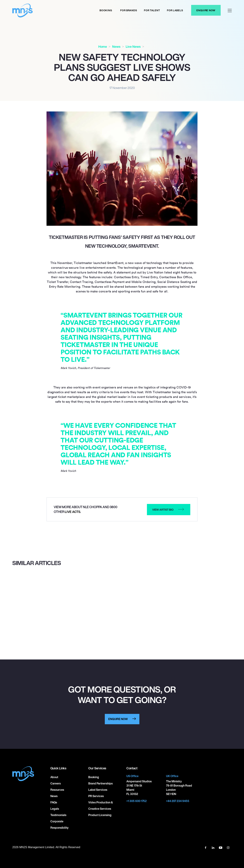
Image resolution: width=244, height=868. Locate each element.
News (116, 47)
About (54, 777)
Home (103, 47)
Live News (133, 47)
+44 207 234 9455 (178, 801)
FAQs (54, 802)
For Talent (152, 10)
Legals (55, 809)
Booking (106, 10)
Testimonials (58, 815)
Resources (57, 790)
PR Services (96, 796)
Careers (56, 783)
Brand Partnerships (100, 783)
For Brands (129, 10)
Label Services (98, 790)
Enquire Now (206, 10)
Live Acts (72, 512)
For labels (175, 10)
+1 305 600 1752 (136, 801)
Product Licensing (100, 815)
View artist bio (163, 510)
